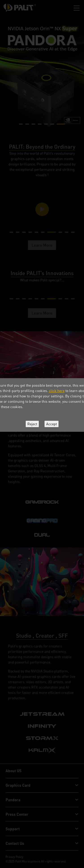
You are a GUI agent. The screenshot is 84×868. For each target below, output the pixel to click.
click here (57, 391)
